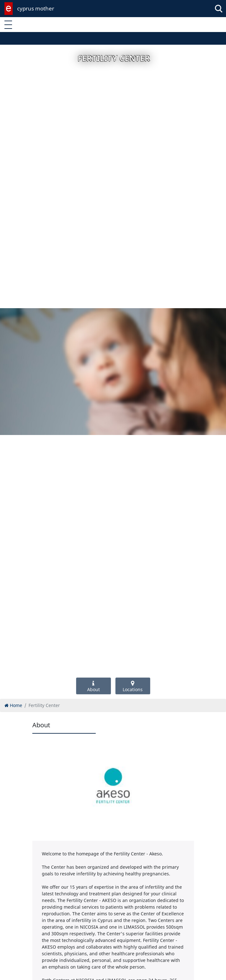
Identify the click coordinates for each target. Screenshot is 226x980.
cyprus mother (36, 8)
